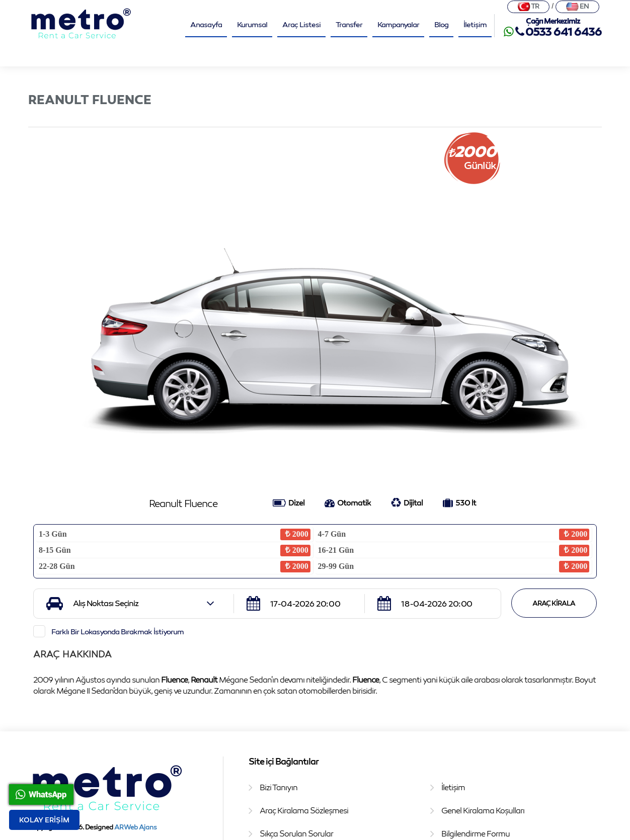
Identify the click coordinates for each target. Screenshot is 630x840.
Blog (441, 24)
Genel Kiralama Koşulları (483, 810)
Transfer (349, 24)
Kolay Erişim (44, 820)
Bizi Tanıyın (279, 787)
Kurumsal (252, 24)
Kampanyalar (398, 24)
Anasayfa (206, 24)
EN (577, 6)
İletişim (475, 24)
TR (528, 6)
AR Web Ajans (135, 827)
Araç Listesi (301, 24)
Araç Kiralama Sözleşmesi (304, 810)
